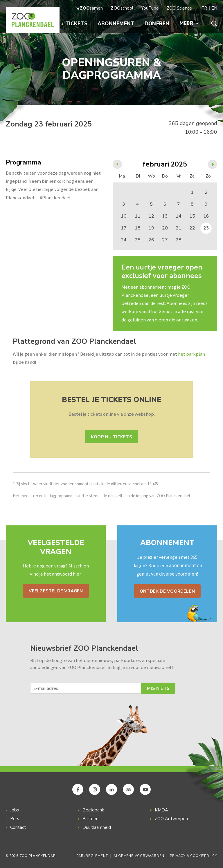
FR (204, 8)
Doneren (157, 24)
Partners (91, 819)
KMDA (161, 810)
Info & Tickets (67, 24)
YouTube (150, 8)
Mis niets (158, 688)
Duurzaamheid (97, 827)
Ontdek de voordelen (167, 591)
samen (90, 8)
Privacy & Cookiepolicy (194, 856)
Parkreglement (92, 856)
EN (214, 8)
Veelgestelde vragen (56, 591)
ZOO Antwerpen (171, 819)
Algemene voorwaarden (139, 856)
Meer (189, 23)
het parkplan (191, 354)
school (122, 8)
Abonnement (116, 24)
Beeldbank (93, 810)
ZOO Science (179, 8)
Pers (15, 819)
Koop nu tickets (111, 437)
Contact (18, 827)
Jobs (15, 810)
